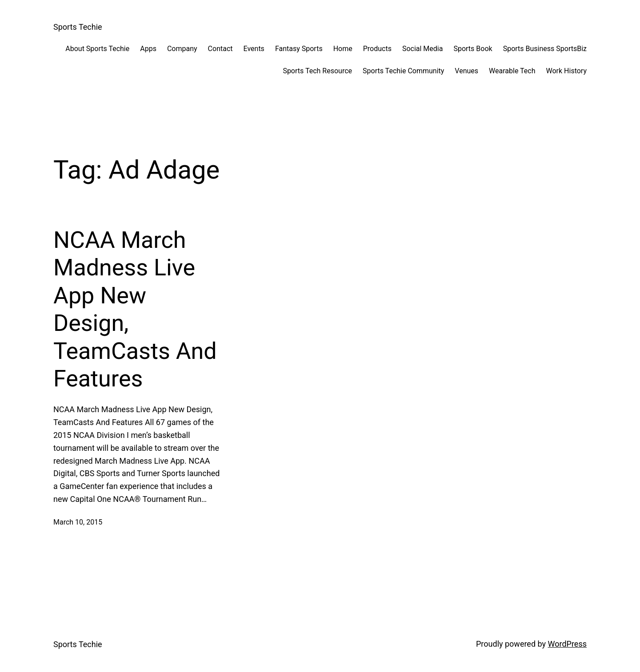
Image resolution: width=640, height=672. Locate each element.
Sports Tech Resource (317, 71)
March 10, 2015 (78, 522)
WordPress (567, 644)
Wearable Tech (512, 71)
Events (254, 49)
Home (343, 49)
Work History (566, 71)
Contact (220, 49)
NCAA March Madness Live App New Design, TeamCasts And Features (135, 309)
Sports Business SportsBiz (545, 49)
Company (182, 49)
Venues (466, 71)
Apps (148, 49)
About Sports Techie (97, 49)
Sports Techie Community (403, 71)
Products (377, 49)
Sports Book (473, 49)
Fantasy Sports (299, 49)
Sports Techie (78, 27)
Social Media (423, 49)
